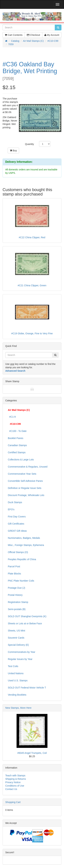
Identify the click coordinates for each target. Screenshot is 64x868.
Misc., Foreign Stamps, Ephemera (26, 545)
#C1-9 (12, 417)
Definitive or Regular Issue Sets (25, 488)
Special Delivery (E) (18, 645)
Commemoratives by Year (22, 652)
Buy (13, 151)
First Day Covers (17, 517)
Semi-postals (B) (17, 609)
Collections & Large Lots (21, 460)
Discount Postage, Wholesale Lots (26, 495)
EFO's (11, 509)
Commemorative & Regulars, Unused (28, 467)
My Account (52, 35)
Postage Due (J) (16, 588)
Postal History (15, 595)
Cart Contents (14, 35)
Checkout (33, 35)
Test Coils (13, 666)
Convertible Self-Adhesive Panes (25, 481)
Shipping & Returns (16, 779)
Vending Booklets (17, 695)
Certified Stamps (17, 452)
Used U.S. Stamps (18, 680)
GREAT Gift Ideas (17, 531)
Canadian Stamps (17, 445)
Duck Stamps (15, 502)
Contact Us (11, 789)
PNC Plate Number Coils (21, 581)
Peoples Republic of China (22, 559)
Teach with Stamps (15, 776)
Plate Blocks (14, 574)
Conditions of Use (15, 786)
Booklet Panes (16, 438)
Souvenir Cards (16, 638)
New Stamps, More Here (18, 708)
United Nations (16, 673)
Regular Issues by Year (20, 659)
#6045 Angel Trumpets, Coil (32, 753)
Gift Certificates (16, 524)
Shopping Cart (13, 802)
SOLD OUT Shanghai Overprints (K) (27, 616)
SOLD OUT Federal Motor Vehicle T (27, 688)
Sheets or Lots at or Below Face (25, 623)
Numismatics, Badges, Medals (24, 538)
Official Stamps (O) (18, 552)
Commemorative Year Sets (22, 474)
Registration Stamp (18, 602)
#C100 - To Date (17, 431)
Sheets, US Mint (16, 631)
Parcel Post (14, 566)
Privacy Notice (13, 782)
